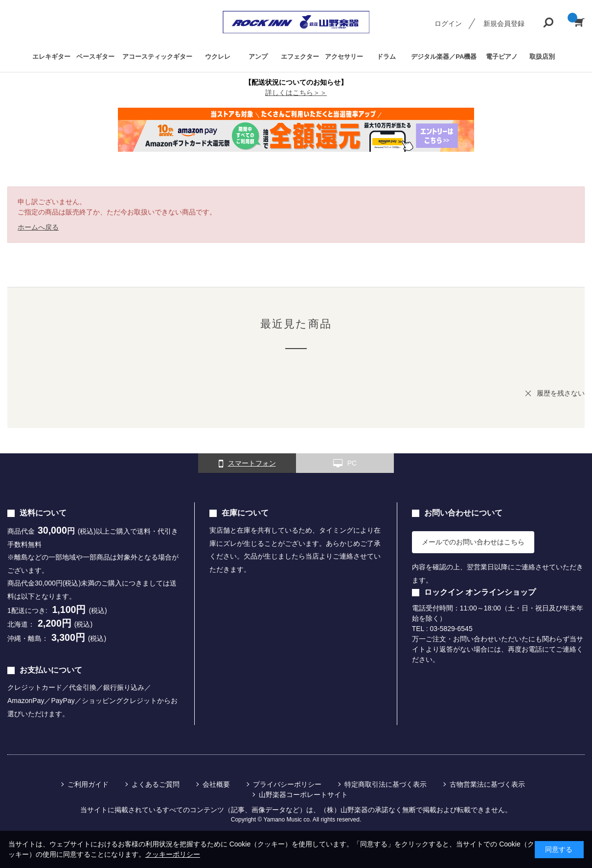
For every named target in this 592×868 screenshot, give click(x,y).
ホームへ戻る (38, 227)
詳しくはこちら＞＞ (296, 93)
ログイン (448, 23)
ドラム (386, 57)
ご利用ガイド (88, 784)
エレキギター (51, 57)
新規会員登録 (504, 23)
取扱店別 (542, 57)
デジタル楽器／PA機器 (444, 57)
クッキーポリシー (173, 854)
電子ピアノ (502, 57)
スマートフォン (247, 464)
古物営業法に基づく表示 (487, 784)
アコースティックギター (157, 57)
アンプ (258, 57)
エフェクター (300, 57)
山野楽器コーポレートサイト (303, 795)
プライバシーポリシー (287, 784)
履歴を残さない (561, 393)
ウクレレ (218, 57)
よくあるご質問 (156, 784)
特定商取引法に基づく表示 (386, 784)
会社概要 (216, 784)
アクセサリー (344, 57)
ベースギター (95, 57)
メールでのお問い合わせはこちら (473, 542)
